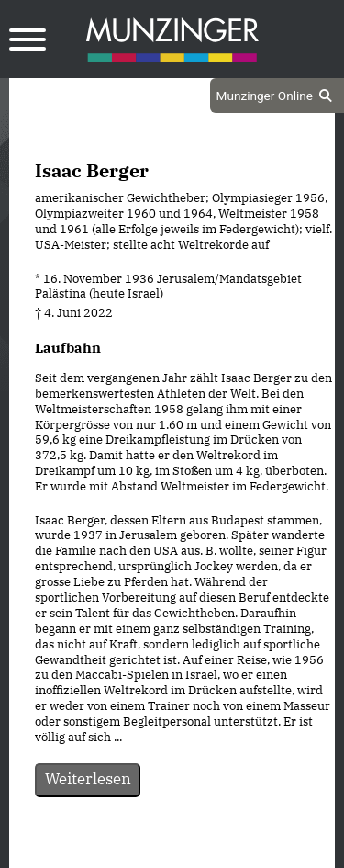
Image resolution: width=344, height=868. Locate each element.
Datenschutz (126, 852)
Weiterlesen (88, 779)
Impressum (222, 852)
